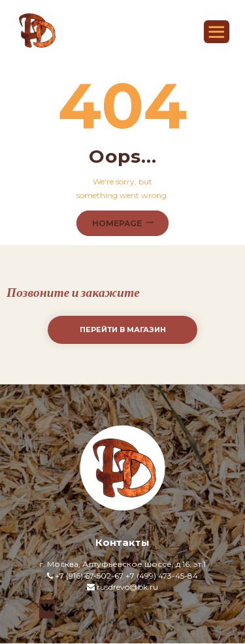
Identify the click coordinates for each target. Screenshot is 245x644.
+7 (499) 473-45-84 (162, 576)
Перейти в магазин (123, 330)
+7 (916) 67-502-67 (89, 576)
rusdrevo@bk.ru (127, 587)
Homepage (117, 223)
